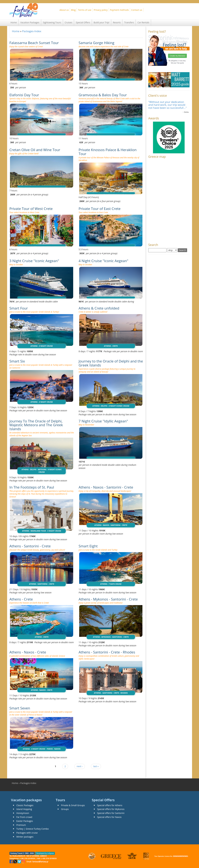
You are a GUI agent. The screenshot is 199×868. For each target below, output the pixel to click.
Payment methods (119, 10)
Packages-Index (32, 31)
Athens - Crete (21, 599)
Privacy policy (101, 10)
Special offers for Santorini (111, 813)
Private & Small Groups (73, 805)
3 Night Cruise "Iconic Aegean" (34, 261)
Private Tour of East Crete (99, 209)
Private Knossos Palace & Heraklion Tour (108, 152)
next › (80, 766)
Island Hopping (24, 809)
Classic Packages (25, 805)
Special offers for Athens (110, 805)
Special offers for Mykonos (111, 809)
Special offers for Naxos (109, 817)
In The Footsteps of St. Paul (32, 487)
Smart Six (17, 361)
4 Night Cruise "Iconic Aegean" (103, 261)
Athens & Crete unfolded (99, 308)
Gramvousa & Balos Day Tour (103, 95)
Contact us (137, 10)
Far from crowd (24, 817)
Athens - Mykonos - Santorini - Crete (108, 599)
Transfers (129, 22)
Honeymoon (23, 813)
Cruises (68, 22)
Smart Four (19, 308)
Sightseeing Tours (52, 22)
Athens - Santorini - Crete (30, 546)
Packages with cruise (27, 833)
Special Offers (83, 22)
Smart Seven (20, 708)
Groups (65, 809)
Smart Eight (88, 546)
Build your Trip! (101, 22)
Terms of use (85, 10)
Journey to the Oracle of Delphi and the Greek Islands (111, 363)
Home (14, 22)
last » (96, 766)
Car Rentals (143, 22)
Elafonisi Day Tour (24, 95)
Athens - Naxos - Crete (28, 652)
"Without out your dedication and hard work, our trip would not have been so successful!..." (167, 105)
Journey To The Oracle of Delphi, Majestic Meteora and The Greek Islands (36, 425)
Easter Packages (25, 821)
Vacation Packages (30, 22)
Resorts (117, 22)
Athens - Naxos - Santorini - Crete (106, 487)
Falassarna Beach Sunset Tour (34, 43)
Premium (21, 825)
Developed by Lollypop (45, 853)
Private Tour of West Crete (31, 209)
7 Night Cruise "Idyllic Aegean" (103, 421)
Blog (73, 10)
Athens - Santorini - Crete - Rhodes (107, 652)
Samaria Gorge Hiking (96, 43)
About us (64, 10)
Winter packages (25, 837)
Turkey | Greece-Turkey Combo (33, 829)
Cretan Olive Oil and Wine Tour (35, 150)
